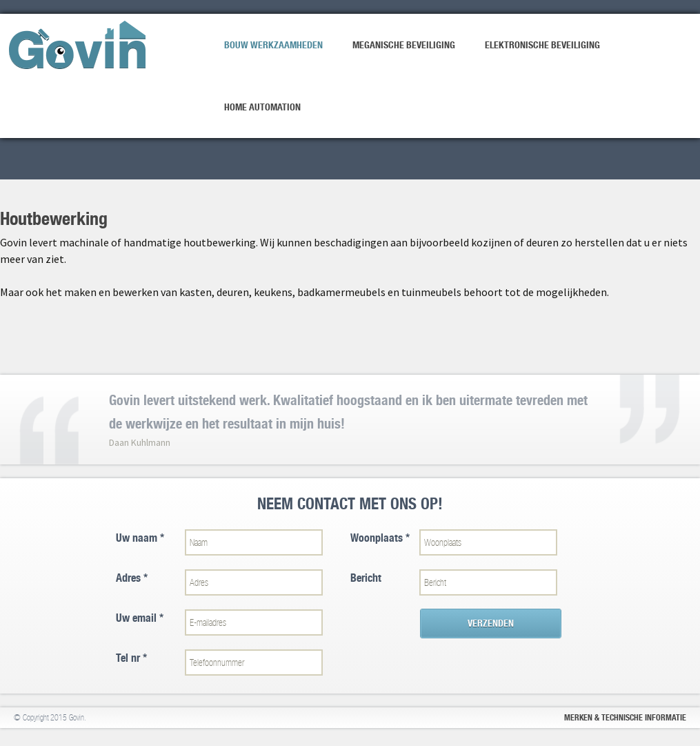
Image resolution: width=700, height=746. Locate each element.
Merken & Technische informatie (625, 717)
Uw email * (140, 618)
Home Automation (262, 107)
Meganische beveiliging (404, 45)
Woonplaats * (380, 538)
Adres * (132, 578)
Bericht (366, 578)
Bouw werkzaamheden (273, 45)
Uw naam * (140, 538)
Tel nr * (131, 658)
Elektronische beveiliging (542, 45)
